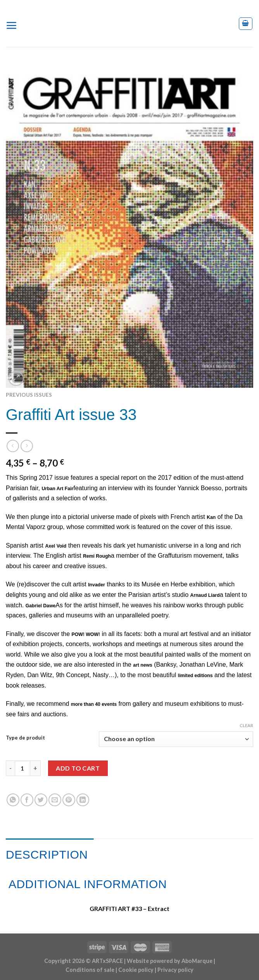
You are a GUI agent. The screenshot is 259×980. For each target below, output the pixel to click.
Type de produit (25, 738)
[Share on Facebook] (27, 800)
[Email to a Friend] (55, 800)
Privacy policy (175, 970)
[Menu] (15, 24)
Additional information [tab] (88, 884)
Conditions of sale (90, 970)
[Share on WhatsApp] (13, 800)
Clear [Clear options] (246, 725)
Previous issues (29, 395)
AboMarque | (198, 961)
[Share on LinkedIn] (83, 800)
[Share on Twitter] (41, 800)
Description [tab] (47, 855)
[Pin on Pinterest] (69, 800)
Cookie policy (136, 970)
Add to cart (78, 768)
